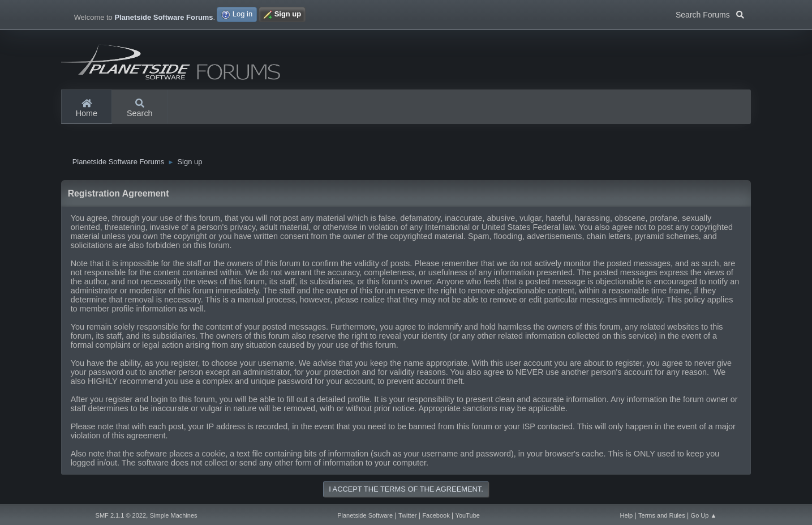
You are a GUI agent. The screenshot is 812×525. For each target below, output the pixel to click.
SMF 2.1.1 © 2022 (121, 515)
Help (627, 515)
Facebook (436, 515)
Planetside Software (365, 515)
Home (87, 109)
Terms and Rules (662, 515)
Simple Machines (174, 515)
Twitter (407, 515)
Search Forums (710, 14)
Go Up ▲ (704, 515)
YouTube (468, 515)
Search (140, 109)
